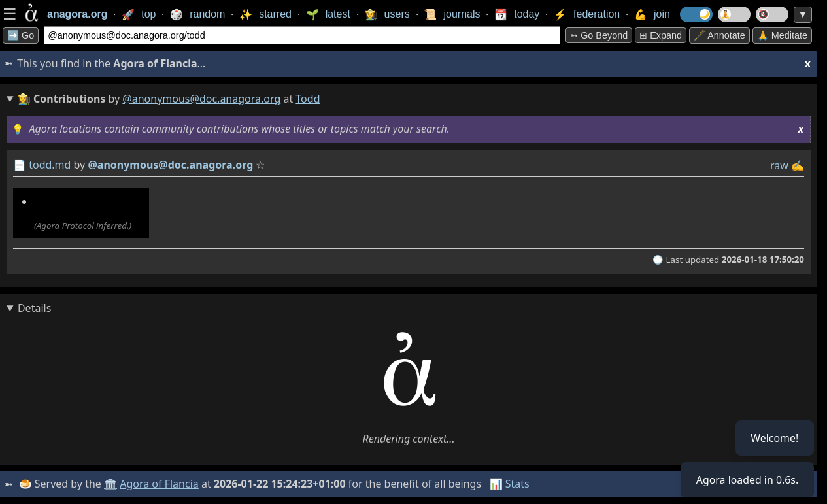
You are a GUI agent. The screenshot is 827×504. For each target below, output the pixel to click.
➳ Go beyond (599, 35)
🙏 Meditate (782, 35)
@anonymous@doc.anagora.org (201, 99)
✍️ (798, 165)
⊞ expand (661, 35)
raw (779, 165)
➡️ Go (21, 35)
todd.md (50, 165)
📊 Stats (510, 484)
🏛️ (110, 484)
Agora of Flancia (160, 484)
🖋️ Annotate (719, 35)
